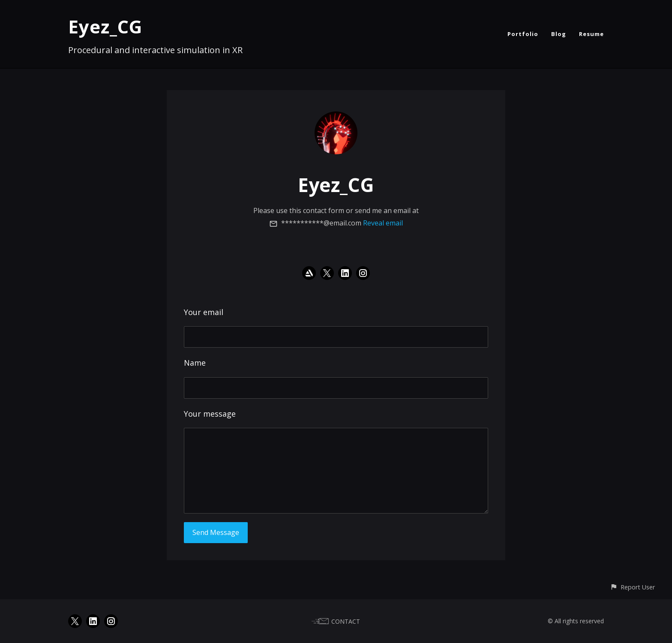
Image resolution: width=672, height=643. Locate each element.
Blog (559, 34)
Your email (204, 312)
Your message (210, 414)
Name (195, 363)
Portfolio (523, 34)
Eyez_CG (105, 26)
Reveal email (383, 223)
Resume (591, 34)
